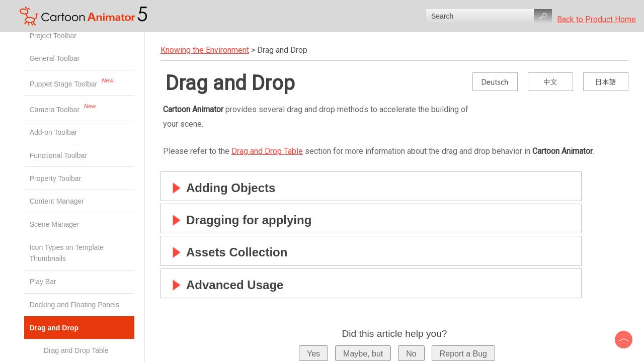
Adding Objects (221, 188)
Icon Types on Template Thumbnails (67, 253)
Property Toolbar (56, 178)
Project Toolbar (54, 36)
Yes (313, 354)
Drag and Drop (82, 328)
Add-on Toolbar (55, 132)
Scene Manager (56, 224)
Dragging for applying (239, 220)
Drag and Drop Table (267, 151)
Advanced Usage (225, 285)
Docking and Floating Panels (75, 305)
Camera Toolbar (56, 109)
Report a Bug (463, 354)
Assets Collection (227, 252)
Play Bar (44, 282)
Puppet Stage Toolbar (64, 84)
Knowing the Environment (205, 50)
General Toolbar (56, 58)
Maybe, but (363, 354)
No (411, 354)
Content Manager (58, 201)
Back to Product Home (596, 19)
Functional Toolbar (59, 155)
